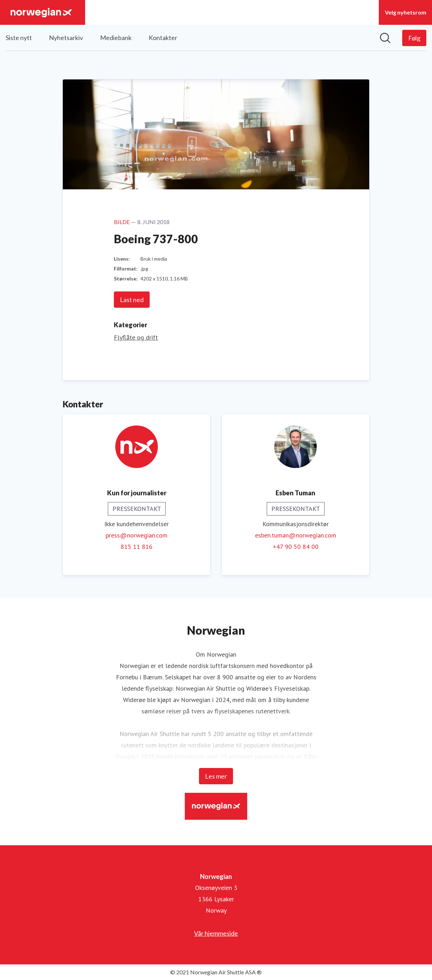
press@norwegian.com (137, 535)
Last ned (132, 300)
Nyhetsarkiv (66, 38)
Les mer (216, 776)
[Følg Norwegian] (414, 38)
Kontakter (163, 38)
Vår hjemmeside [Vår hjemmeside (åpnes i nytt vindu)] (216, 933)
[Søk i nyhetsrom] (385, 38)
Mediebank (116, 38)
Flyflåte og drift (136, 337)
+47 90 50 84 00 (296, 547)
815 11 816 (137, 547)
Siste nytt (19, 38)
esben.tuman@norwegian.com (296, 535)
